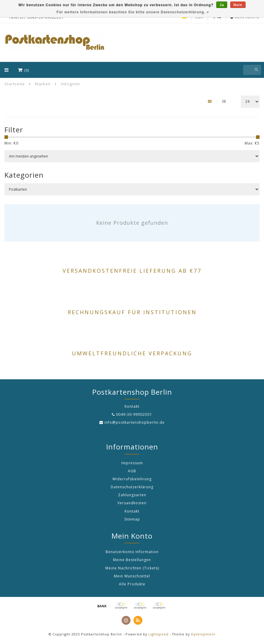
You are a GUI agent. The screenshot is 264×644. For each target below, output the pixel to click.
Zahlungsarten (132, 495)
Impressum (132, 463)
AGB (132, 471)
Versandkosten (132, 503)
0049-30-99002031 (134, 414)
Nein (238, 5)
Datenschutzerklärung (132, 487)
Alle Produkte (132, 584)
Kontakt (132, 511)
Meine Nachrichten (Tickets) (132, 568)
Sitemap (132, 519)
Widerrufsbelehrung (132, 479)
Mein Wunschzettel (132, 576)
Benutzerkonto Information (132, 552)
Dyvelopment (203, 634)
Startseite (15, 84)
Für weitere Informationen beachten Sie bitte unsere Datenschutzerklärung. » (133, 12)
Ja (222, 5)
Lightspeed (158, 634)
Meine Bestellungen (132, 560)
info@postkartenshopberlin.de (135, 422)
